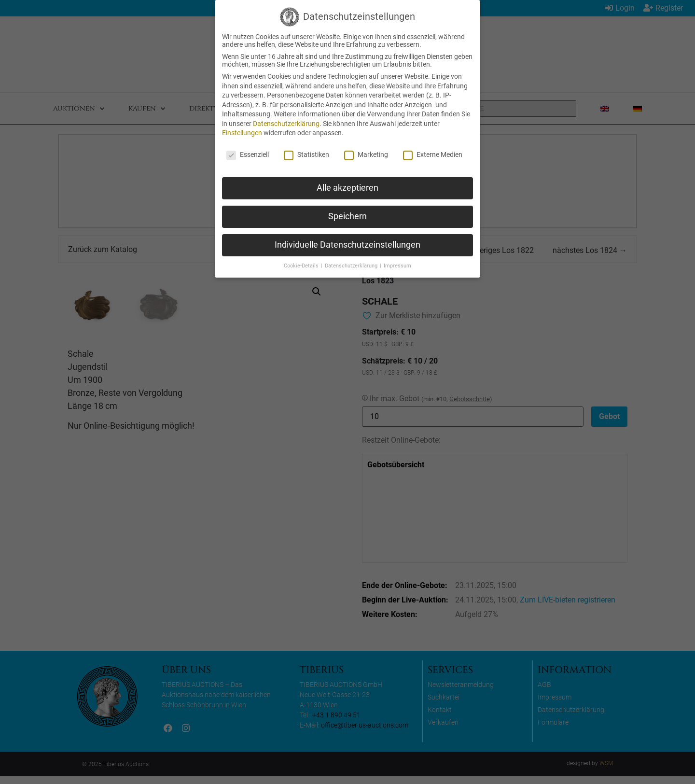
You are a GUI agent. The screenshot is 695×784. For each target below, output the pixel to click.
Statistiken (306, 154)
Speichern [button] (347, 216)
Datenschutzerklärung (286, 124)
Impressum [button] (397, 266)
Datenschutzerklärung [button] (352, 266)
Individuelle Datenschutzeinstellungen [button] (347, 245)
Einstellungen (242, 133)
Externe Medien (433, 154)
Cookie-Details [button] (302, 266)
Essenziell (248, 154)
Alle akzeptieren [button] (347, 188)
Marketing (366, 154)
